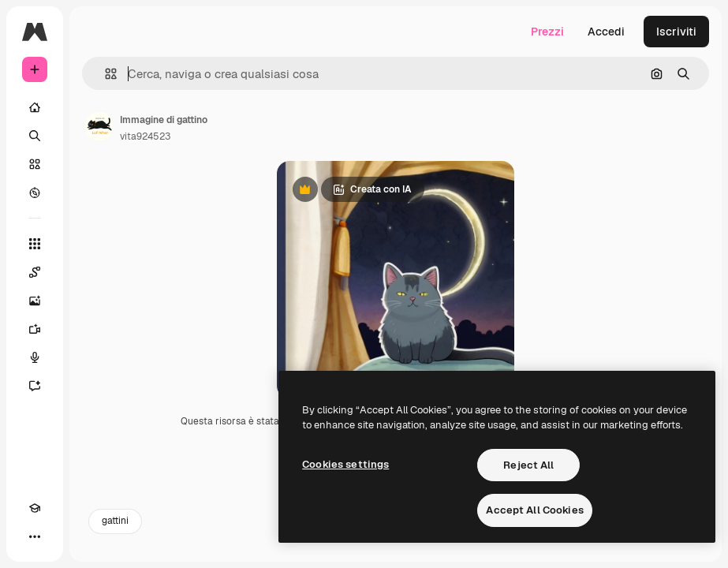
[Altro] (35, 536)
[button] (105, 74)
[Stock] (35, 164)
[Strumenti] (35, 244)
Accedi (606, 32)
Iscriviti (676, 32)
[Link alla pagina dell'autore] (99, 126)
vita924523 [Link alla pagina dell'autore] (145, 136)
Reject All (528, 465)
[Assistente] (35, 386)
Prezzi (547, 32)
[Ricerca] (35, 136)
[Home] (35, 107)
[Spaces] (35, 272)
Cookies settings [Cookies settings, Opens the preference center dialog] (345, 464)
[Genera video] (35, 329)
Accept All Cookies (534, 510)
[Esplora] (35, 192)
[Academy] (35, 508)
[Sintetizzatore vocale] (35, 357)
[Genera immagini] (35, 301)
